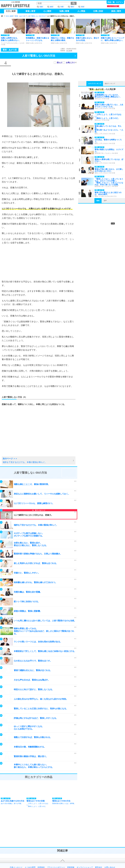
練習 (52, 7)
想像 (41, 7)
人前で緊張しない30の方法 (36, 16)
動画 (98, 201)
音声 (105, 201)
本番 (62, 7)
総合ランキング (110, 84)
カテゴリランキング (95, 84)
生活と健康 (9, 16)
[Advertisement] (39, 262)
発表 (83, 7)
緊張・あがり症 (20, 16)
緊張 (72, 7)
